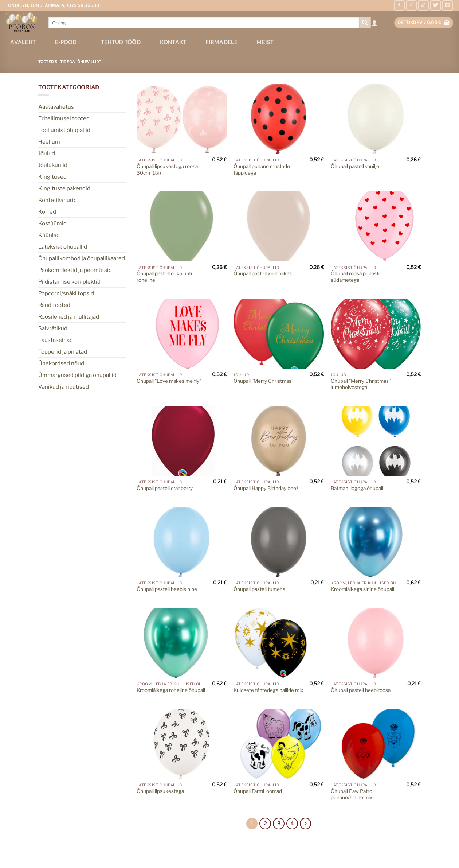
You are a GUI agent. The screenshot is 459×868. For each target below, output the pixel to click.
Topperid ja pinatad (63, 352)
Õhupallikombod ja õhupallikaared (82, 258)
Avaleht (23, 42)
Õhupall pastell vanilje (355, 166)
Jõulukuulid (53, 165)
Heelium (49, 142)
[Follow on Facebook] (399, 5)
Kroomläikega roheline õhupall (171, 690)
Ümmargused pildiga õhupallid (77, 375)
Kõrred (47, 212)
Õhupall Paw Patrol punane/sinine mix (352, 794)
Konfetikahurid (58, 200)
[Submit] (365, 23)
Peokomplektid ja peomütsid (75, 270)
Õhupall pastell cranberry (165, 488)
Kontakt (173, 42)
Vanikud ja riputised (64, 387)
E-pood (68, 42)
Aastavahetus (56, 107)
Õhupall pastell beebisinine (167, 589)
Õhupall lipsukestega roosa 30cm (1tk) (167, 170)
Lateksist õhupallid (63, 247)
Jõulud (47, 153)
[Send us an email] (447, 5)
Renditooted (54, 305)
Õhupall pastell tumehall (260, 589)
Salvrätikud (53, 328)
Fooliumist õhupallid (64, 130)
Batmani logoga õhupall (357, 488)
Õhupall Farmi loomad (258, 791)
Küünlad (49, 235)
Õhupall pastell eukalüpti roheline (164, 277)
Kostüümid (52, 223)
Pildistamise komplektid (69, 282)
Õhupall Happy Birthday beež (266, 488)
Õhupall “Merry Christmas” (263, 381)
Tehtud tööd (121, 42)
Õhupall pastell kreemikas (263, 273)
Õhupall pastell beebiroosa (361, 690)
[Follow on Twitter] (435, 5)
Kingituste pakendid (64, 188)
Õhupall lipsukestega (160, 791)
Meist (265, 42)
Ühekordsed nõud (61, 363)
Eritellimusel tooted (64, 118)
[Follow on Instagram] (411, 5)
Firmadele (221, 42)
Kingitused (52, 177)
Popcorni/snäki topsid (66, 293)
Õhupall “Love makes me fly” (169, 381)
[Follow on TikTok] (423, 5)
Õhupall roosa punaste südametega (356, 277)
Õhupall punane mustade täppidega (262, 170)
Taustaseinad (56, 340)
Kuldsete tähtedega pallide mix (268, 690)
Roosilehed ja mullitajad (69, 317)
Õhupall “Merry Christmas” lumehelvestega (361, 384)
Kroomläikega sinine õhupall (362, 589)
